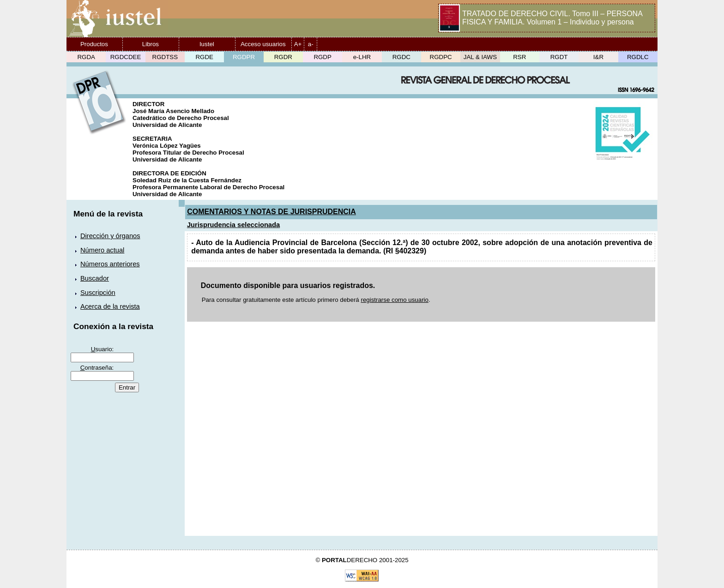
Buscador (95, 278)
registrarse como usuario (395, 300)
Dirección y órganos (110, 236)
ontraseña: (97, 368)
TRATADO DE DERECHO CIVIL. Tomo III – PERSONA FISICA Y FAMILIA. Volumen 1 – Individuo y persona (552, 18)
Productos (94, 44)
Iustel (207, 44)
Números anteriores (110, 264)
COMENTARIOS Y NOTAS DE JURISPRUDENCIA (271, 212)
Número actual (102, 250)
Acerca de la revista (110, 306)
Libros (151, 44)
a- (311, 44)
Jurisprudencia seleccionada (233, 225)
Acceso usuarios (263, 44)
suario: (103, 349)
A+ (298, 44)
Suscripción (98, 293)
